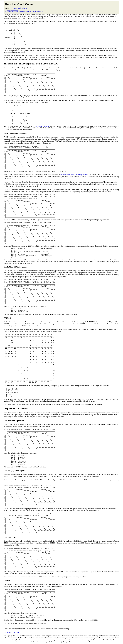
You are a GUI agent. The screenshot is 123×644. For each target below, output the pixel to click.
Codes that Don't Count (12, 632)
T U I (13, 12)
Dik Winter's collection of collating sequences (74, 174)
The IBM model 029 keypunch (15, 267)
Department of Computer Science (33, 12)
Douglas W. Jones (12, 10)
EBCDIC (7, 318)
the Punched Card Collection (19, 8)
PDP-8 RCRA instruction (41, 126)
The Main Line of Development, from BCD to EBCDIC (31, 64)
